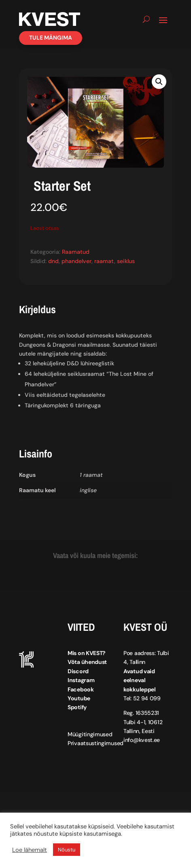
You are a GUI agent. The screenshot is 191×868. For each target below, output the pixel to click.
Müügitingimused (90, 734)
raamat (104, 261)
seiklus (126, 261)
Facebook (81, 689)
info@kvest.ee (142, 740)
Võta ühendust (87, 662)
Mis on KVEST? (87, 653)
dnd (53, 261)
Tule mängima (51, 38)
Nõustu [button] (67, 850)
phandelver (76, 261)
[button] (159, 82)
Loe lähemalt (30, 850)
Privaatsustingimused (95, 743)
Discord (78, 671)
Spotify (77, 707)
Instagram (81, 680)
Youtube (79, 698)
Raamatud (76, 252)
